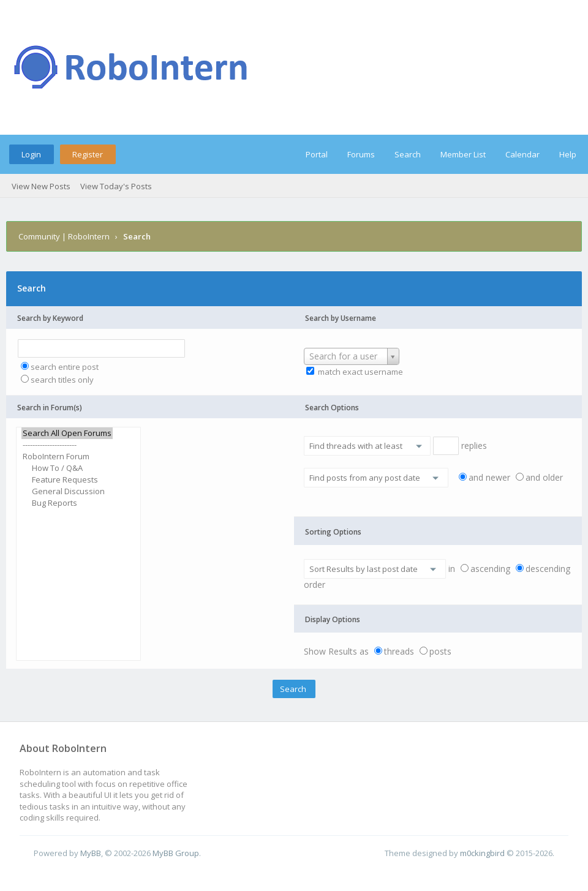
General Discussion (67, 491)
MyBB (91, 853)
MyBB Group (176, 853)
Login (31, 154)
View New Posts (41, 186)
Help (568, 154)
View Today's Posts (116, 186)
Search (408, 154)
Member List (463, 154)
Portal (317, 154)
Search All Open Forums (67, 433)
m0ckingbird (482, 853)
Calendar (522, 154)
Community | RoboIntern (64, 236)
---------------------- (67, 445)
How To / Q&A (67, 468)
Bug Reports (67, 503)
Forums (361, 154)
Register (88, 154)
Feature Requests (67, 480)
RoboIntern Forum (67, 457)
